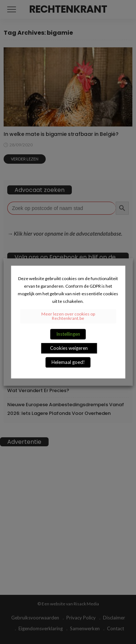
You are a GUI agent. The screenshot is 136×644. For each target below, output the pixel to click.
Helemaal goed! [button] (68, 362)
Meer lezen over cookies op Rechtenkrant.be (68, 316)
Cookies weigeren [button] (69, 348)
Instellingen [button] (68, 334)
